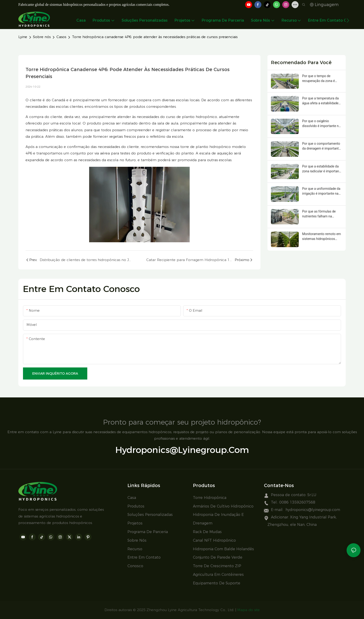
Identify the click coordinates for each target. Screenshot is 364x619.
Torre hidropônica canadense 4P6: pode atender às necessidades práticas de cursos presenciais (155, 37)
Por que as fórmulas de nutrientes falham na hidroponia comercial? (319, 214)
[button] (348, 20)
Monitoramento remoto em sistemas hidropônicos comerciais (322, 237)
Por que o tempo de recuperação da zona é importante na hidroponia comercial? (320, 79)
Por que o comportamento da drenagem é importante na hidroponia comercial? (321, 146)
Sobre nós (42, 37)
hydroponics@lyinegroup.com (182, 450)
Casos (61, 37)
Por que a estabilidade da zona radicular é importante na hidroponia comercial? (322, 169)
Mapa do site (249, 610)
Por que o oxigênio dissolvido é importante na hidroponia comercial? (321, 124)
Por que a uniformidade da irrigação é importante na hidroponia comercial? (321, 191)
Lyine (23, 37)
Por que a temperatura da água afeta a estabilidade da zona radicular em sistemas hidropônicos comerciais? (321, 101)
